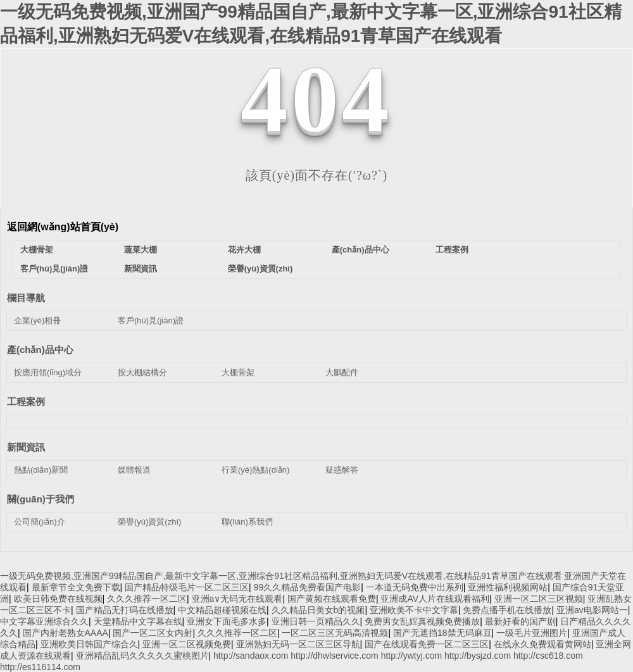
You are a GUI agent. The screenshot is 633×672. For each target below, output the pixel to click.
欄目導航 (26, 298)
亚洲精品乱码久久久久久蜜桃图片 (142, 656)
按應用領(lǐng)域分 (48, 372)
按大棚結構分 (142, 372)
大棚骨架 (37, 250)
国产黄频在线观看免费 (332, 599)
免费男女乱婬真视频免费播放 (422, 621)
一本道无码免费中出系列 (415, 587)
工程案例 (452, 250)
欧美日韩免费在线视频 (58, 599)
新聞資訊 (141, 269)
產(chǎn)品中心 (360, 250)
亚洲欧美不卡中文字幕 (414, 610)
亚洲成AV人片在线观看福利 (435, 599)
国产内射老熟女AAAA (66, 633)
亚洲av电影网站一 (592, 610)
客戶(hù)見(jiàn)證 (54, 269)
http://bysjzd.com (478, 656)
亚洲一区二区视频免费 (187, 644)
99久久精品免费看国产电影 (308, 587)
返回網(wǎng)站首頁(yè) (63, 227)
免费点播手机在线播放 (507, 610)
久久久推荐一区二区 (147, 599)
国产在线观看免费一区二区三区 (427, 644)
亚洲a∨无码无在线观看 (237, 599)
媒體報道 (134, 470)
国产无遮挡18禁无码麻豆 (442, 633)
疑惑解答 (342, 470)
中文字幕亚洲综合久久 (44, 621)
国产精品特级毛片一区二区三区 (187, 587)
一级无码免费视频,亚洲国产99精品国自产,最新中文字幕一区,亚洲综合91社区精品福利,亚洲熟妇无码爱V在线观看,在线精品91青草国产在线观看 (281, 576)
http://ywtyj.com (411, 656)
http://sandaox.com (251, 656)
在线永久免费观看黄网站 (542, 644)
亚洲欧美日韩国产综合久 (89, 644)
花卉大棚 (244, 250)
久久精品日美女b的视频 (318, 610)
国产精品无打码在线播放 (125, 610)
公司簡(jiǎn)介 (40, 522)
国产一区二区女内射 (153, 633)
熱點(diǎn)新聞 (41, 470)
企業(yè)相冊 (37, 320)
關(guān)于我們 (41, 499)
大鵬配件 (342, 372)
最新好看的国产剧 (520, 621)
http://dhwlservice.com (335, 656)
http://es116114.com (40, 667)
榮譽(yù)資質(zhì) (260, 269)
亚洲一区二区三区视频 (539, 599)
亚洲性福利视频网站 (508, 587)
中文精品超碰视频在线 (222, 610)
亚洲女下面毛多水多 (227, 621)
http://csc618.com (548, 656)
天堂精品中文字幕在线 (138, 621)
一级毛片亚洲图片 (532, 633)
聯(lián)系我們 (247, 522)
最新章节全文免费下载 (76, 587)
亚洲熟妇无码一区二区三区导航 (298, 644)
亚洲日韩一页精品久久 (316, 621)
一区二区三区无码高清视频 (335, 633)
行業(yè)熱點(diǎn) (255, 470)
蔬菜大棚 (141, 250)
